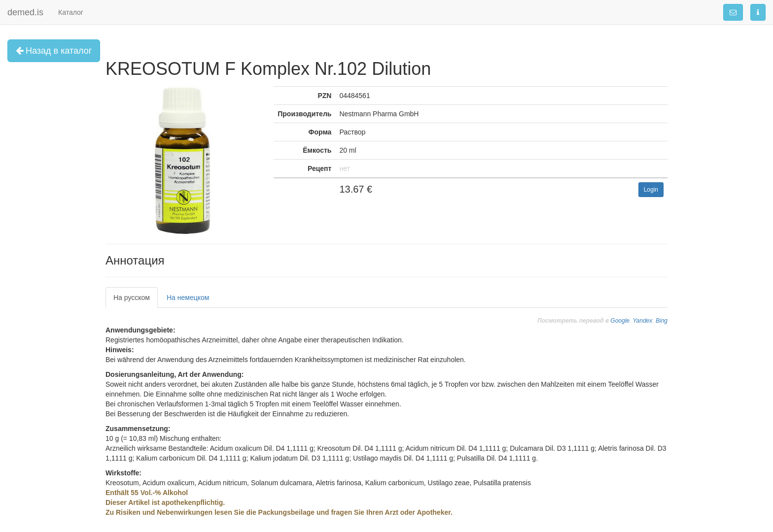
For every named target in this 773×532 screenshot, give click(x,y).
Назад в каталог (54, 51)
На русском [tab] (132, 298)
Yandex (642, 321)
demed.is (25, 12)
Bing (662, 321)
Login (651, 190)
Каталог (71, 12)
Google (620, 321)
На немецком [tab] (188, 298)
